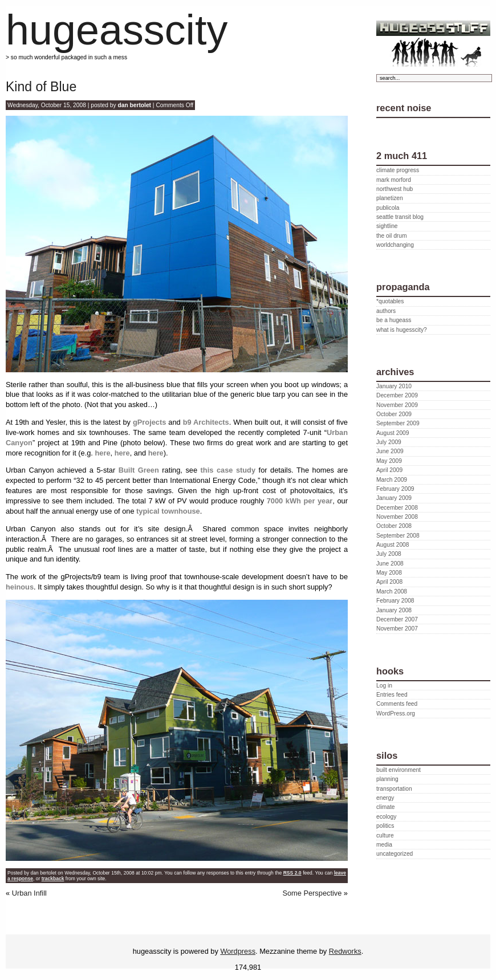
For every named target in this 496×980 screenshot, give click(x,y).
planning (387, 779)
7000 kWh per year (300, 501)
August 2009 (393, 433)
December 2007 (397, 619)
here (102, 453)
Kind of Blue (41, 87)
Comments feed (397, 704)
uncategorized (395, 854)
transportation (394, 789)
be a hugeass (394, 320)
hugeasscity (117, 30)
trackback (53, 879)
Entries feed (392, 695)
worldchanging (395, 245)
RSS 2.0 (292, 873)
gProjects (149, 422)
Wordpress (238, 951)
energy (385, 798)
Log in (384, 686)
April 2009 (389, 470)
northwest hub (395, 189)
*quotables (390, 301)
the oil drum (391, 236)
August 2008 (393, 545)
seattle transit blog (400, 217)
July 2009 (389, 442)
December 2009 (397, 395)
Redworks (345, 951)
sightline (387, 226)
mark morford (394, 180)
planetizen (390, 198)
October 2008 (394, 526)
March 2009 (392, 480)
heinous (20, 587)
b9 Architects (206, 422)
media (384, 845)
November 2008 (397, 517)
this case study (228, 470)
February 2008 (395, 601)
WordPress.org (396, 713)
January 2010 (394, 386)
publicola (388, 208)
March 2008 (392, 591)
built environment (399, 770)
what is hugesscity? (402, 330)
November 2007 (397, 629)
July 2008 (389, 554)
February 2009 (395, 489)
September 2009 (398, 423)
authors (386, 311)
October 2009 (394, 414)
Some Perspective (312, 893)
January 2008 (394, 610)
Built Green (139, 470)
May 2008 (389, 573)
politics (385, 826)
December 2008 (397, 508)
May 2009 (389, 461)
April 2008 (389, 582)
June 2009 (390, 451)
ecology (386, 817)
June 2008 (390, 564)
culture (385, 835)
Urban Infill (29, 893)
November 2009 (397, 405)
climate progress (398, 170)
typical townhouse (168, 511)
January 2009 (394, 498)
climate (385, 807)
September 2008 (398, 536)
